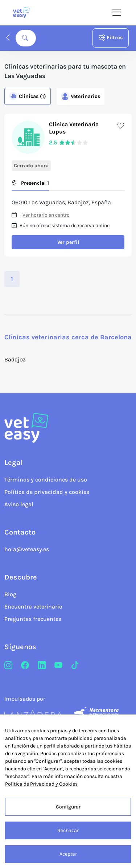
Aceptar (68, 854)
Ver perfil (68, 242)
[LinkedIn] (42, 666)
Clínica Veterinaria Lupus (74, 128)
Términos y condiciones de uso (46, 480)
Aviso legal (19, 504)
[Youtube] (58, 666)
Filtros (111, 38)
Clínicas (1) (28, 96)
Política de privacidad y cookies (47, 492)
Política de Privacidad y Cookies (41, 784)
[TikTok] (75, 666)
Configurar (68, 807)
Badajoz (15, 359)
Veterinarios (81, 96)
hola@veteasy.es (27, 549)
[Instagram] (8, 666)
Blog (10, 594)
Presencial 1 (30, 183)
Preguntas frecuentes (33, 619)
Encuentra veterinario (33, 607)
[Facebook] (25, 666)
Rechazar (68, 830)
